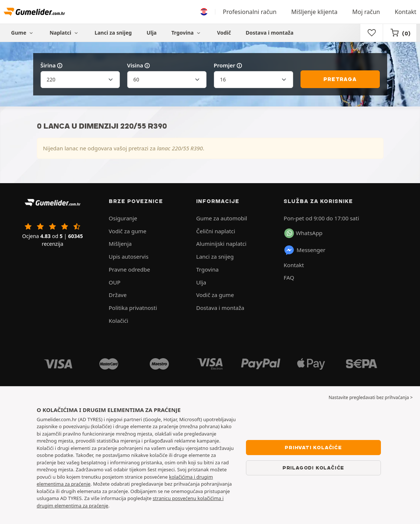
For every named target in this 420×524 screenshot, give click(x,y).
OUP (115, 282)
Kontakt (405, 12)
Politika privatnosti (133, 308)
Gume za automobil (222, 218)
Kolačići (119, 321)
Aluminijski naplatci (221, 244)
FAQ (289, 277)
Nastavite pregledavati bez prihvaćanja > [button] (371, 397)
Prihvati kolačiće (313, 447)
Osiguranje (123, 218)
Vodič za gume (128, 231)
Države (118, 295)
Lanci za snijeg (113, 33)
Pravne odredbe (129, 269)
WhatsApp (303, 233)
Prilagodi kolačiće (313, 468)
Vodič (224, 33)
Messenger (304, 250)
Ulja (151, 33)
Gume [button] (23, 33)
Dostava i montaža (270, 33)
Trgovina (187, 33)
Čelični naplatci (216, 231)
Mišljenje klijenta (314, 12)
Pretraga (340, 79)
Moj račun (366, 12)
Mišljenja (120, 244)
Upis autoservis (129, 256)
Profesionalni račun (250, 12)
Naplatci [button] (65, 33)
